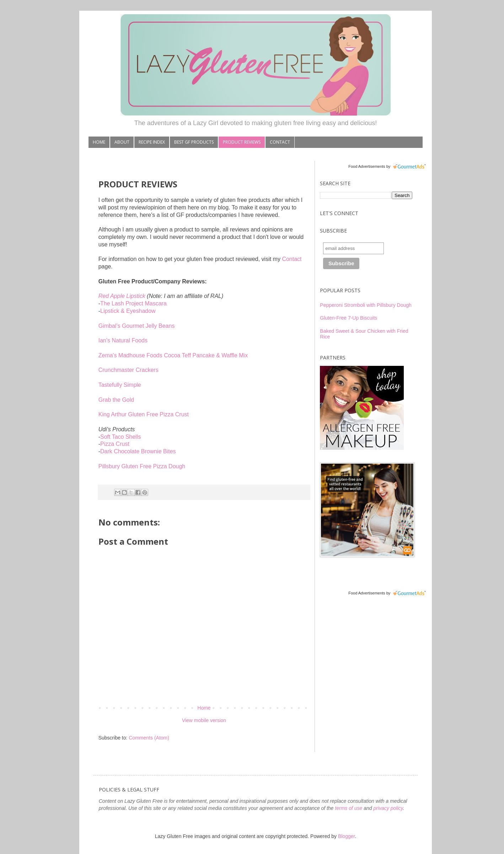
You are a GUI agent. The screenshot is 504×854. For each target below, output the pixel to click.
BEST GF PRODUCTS (194, 142)
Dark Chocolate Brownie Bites (138, 451)
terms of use (348, 808)
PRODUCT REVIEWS (242, 142)
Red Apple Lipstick (122, 296)
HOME (99, 142)
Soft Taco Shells (120, 437)
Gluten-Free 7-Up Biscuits (348, 318)
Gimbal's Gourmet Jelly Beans (137, 326)
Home (204, 708)
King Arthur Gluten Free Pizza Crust (144, 414)
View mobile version (204, 720)
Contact (292, 259)
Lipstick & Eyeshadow (128, 311)
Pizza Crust (115, 444)
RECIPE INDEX (152, 142)
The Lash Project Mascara (133, 303)
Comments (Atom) (149, 738)
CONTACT (280, 142)
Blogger (346, 836)
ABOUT (122, 142)
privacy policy (388, 808)
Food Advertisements (367, 166)
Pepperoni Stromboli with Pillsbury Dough (366, 305)
